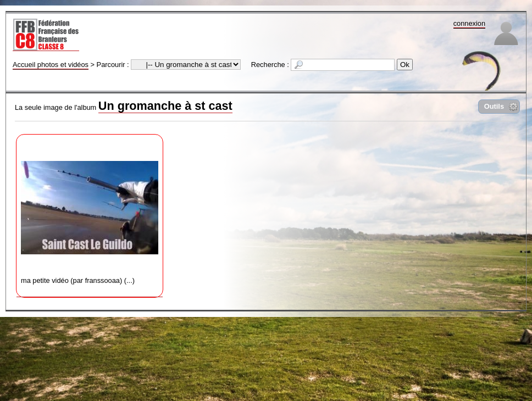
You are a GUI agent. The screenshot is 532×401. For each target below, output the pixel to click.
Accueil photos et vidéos (51, 65)
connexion (469, 23)
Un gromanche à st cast (165, 106)
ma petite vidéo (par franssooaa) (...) (90, 212)
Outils (494, 106)
